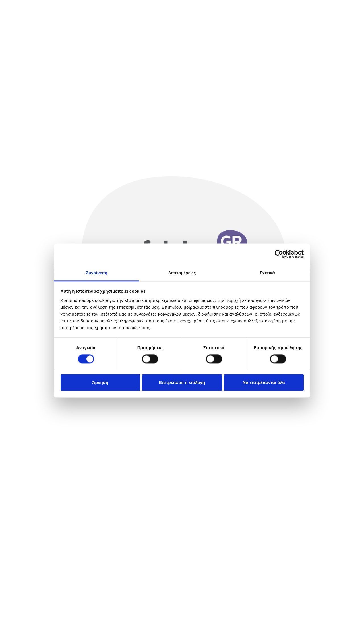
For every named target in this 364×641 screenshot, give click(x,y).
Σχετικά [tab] (267, 273)
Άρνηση (100, 383)
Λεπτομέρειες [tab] (182, 273)
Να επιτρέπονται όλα (264, 383)
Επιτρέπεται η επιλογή (182, 383)
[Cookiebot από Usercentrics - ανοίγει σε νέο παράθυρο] (279, 254)
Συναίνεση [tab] (97, 273)
